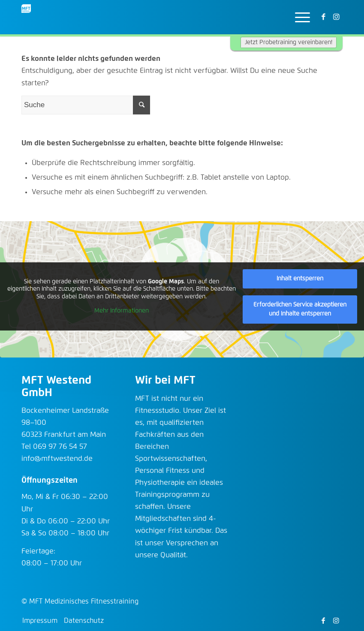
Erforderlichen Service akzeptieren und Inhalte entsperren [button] (300, 309)
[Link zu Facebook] (323, 17)
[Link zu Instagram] (336, 17)
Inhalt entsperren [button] (300, 279)
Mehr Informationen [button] (122, 311)
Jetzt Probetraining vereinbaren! (289, 42)
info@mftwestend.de (57, 459)
